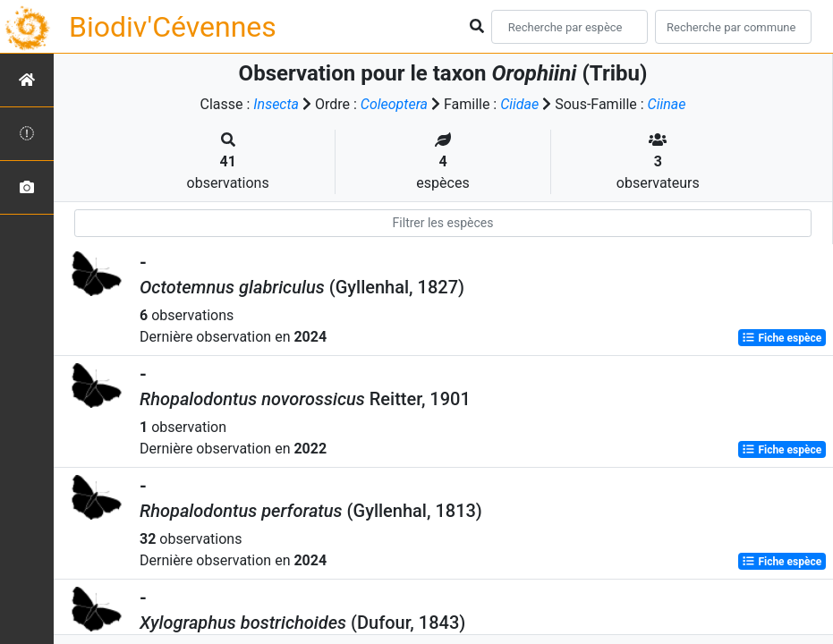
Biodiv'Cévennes (173, 27)
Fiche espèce (782, 338)
